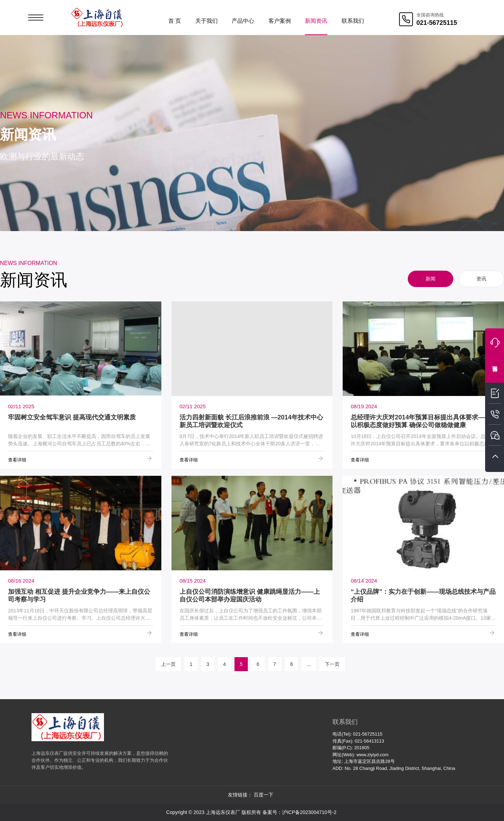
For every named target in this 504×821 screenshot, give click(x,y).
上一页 (168, 664)
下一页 (332, 664)
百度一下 (264, 795)
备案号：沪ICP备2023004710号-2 (300, 812)
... (309, 664)
